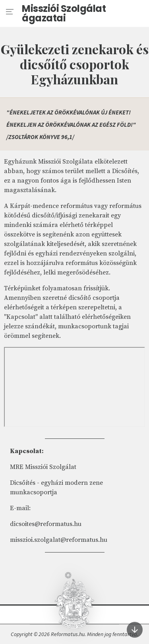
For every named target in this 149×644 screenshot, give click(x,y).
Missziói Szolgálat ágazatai (64, 13)
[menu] (10, 12)
